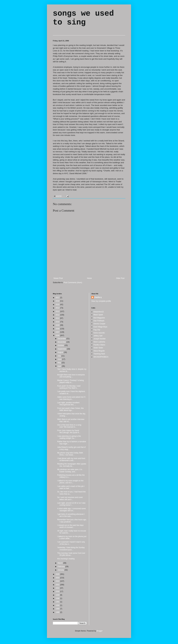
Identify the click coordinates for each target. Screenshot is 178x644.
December (62, 339)
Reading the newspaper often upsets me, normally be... (72, 465)
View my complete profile (101, 301)
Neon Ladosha (99, 342)
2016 (58, 301)
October (61, 345)
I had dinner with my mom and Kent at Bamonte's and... (71, 459)
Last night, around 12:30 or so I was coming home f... (71, 504)
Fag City (97, 330)
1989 (58, 609)
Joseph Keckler (100, 339)
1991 (58, 602)
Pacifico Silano (99, 345)
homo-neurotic (99, 333)
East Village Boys (100, 327)
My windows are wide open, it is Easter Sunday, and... (70, 470)
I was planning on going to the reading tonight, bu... (69, 437)
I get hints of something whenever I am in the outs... (71, 515)
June (60, 359)
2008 (58, 329)
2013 (58, 311)
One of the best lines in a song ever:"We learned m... (69, 426)
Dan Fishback (99, 321)
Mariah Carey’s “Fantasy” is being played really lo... (70, 381)
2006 (58, 335)
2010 (58, 322)
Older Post (120, 278)
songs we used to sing (83, 18)
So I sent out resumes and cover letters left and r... (70, 498)
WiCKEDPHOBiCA (101, 357)
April (60, 366)
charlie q (98, 297)
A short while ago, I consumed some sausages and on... (72, 510)
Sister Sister (98, 348)
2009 (58, 325)
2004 (58, 578)
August (61, 352)
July (60, 356)
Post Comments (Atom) (73, 283)
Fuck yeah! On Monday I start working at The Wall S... (69, 387)
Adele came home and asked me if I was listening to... (71, 398)
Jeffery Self (98, 336)
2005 (58, 574)
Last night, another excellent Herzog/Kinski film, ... (68, 404)
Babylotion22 (99, 312)
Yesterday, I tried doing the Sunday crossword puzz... (71, 549)
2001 (58, 588)
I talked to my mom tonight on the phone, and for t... (70, 482)
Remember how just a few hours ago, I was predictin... (72, 521)
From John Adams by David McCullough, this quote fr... (69, 432)
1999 (58, 595)
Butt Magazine (99, 318)
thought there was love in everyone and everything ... (71, 376)
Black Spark (98, 315)
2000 (58, 591)
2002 (58, 585)
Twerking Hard (99, 354)
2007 (58, 332)
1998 (58, 598)
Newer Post (58, 278)
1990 (58, 605)
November (62, 342)
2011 (58, 318)
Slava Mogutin (99, 351)
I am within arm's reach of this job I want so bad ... (71, 487)
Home (89, 278)
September (62, 349)
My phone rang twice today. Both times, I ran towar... (70, 454)
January (61, 570)
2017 (58, 298)
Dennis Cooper (99, 324)
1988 (58, 612)
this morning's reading (66, 559)
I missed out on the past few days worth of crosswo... (70, 526)
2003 (58, 581)
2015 (58, 305)
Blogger (100, 631)
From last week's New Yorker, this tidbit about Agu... (70, 409)
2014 (58, 308)
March (60, 563)
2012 (58, 315)
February (61, 567)
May (60, 363)
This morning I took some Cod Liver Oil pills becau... (71, 554)
